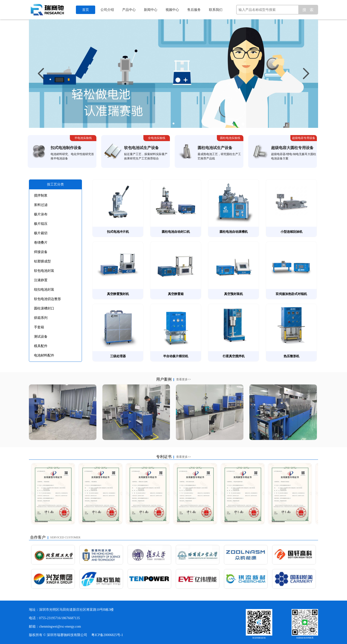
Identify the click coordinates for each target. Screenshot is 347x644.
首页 (86, 10)
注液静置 (41, 280)
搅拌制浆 (41, 195)
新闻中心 (151, 10)
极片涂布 (41, 214)
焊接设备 (41, 252)
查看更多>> (184, 379)
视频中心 (172, 10)
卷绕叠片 (41, 243)
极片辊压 (41, 224)
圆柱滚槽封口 (44, 308)
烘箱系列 (41, 318)
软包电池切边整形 (47, 299)
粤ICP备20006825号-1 (107, 635)
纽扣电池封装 (44, 290)
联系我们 (216, 10)
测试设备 (41, 337)
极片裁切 (41, 233)
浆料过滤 (41, 205)
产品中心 (129, 10)
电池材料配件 (44, 355)
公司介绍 (107, 10)
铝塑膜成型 (42, 261)
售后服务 (194, 10)
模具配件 (41, 346)
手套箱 (39, 327)
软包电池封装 (44, 271)
